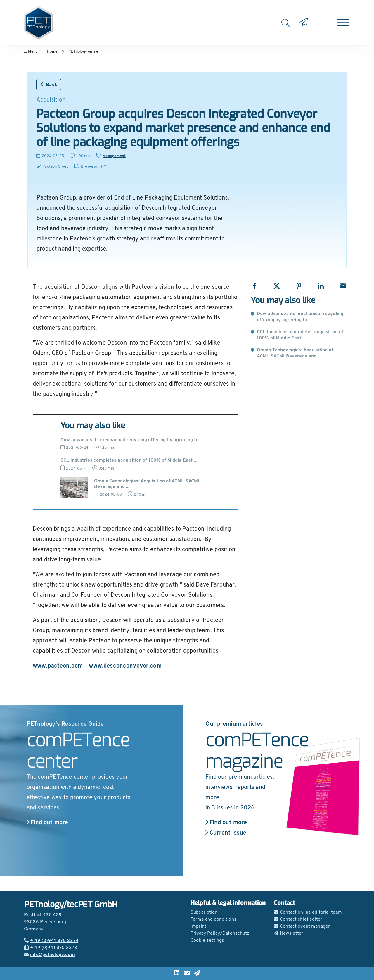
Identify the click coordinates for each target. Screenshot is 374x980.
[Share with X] (277, 286)
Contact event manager (302, 926)
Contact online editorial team (308, 912)
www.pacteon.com (58, 666)
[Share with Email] (343, 286)
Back (49, 85)
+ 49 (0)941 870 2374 (51, 941)
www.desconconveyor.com (125, 666)
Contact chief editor (298, 919)
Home (52, 52)
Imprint (198, 926)
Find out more (47, 823)
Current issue (226, 833)
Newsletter (289, 933)
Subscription (204, 912)
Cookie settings (207, 941)
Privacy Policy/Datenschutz (220, 933)
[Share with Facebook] (254, 286)
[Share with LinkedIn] (321, 286)
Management (114, 156)
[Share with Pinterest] (299, 286)
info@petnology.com (49, 955)
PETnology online (83, 52)
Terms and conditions (213, 919)
